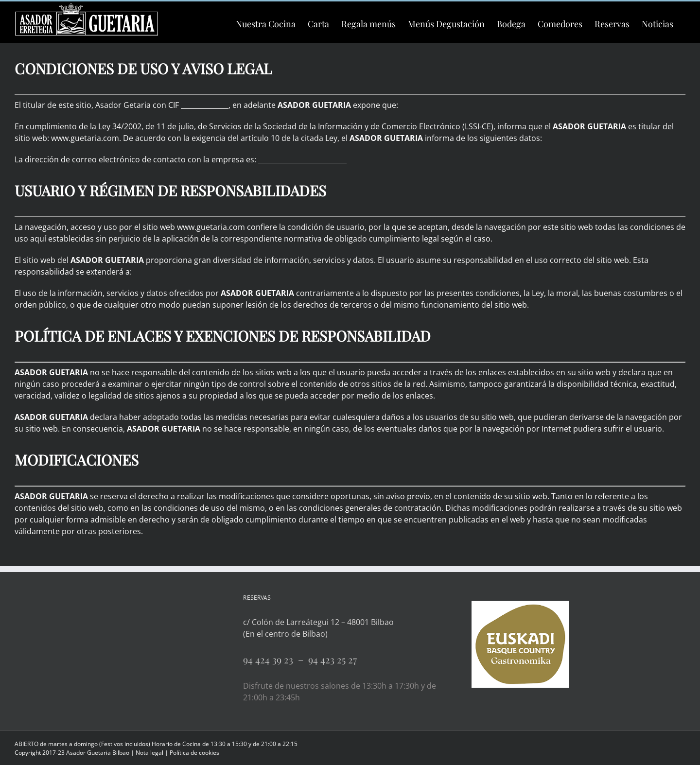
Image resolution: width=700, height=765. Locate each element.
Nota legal (149, 753)
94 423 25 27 (332, 659)
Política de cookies (194, 753)
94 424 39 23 (271, 659)
